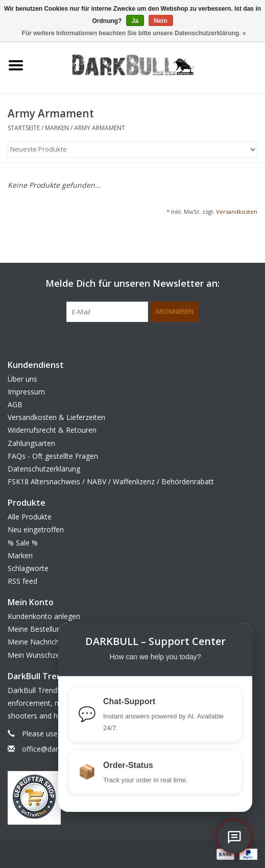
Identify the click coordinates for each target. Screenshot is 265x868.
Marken (57, 128)
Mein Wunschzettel (39, 655)
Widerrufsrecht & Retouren (52, 430)
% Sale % (23, 543)
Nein (161, 21)
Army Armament (100, 128)
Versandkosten (237, 212)
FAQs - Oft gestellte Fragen (53, 456)
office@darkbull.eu (52, 749)
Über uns (22, 379)
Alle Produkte (30, 517)
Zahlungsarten (31, 443)
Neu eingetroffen (36, 529)
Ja (135, 21)
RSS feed (22, 581)
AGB (15, 404)
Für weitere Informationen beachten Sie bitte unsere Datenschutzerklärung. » (134, 33)
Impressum (26, 392)
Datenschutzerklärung (44, 469)
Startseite (24, 128)
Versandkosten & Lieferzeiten (56, 417)
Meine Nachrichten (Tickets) (54, 642)
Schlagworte (28, 568)
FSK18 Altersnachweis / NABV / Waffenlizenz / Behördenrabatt (111, 481)
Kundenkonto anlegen (44, 616)
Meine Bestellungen (40, 629)
